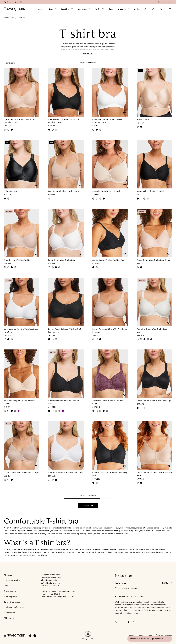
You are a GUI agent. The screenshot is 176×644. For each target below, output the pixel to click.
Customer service (12, 580)
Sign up (167, 583)
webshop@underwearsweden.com (60, 591)
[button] (88, 634)
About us (8, 575)
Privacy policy (10, 597)
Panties (98, 9)
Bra (13, 18)
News (39, 9)
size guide (105, 552)
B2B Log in (9, 618)
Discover (122, 9)
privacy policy (135, 588)
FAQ (6, 586)
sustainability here (132, 613)
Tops (111, 9)
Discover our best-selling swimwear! (147, 639)
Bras (51, 9)
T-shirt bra (21, 18)
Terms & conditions (13, 602)
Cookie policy (10, 591)
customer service (132, 552)
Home (6, 18)
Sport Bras (66, 9)
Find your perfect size (14, 607)
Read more (88, 53)
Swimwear (82, 9)
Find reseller (9, 613)
